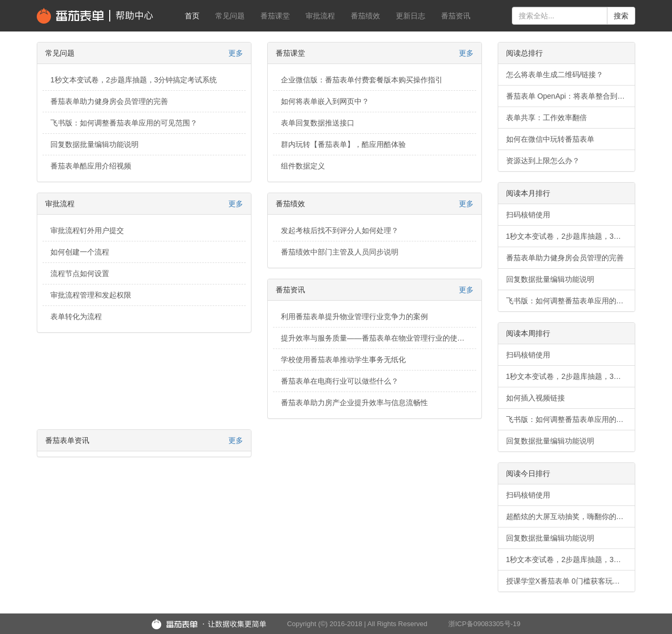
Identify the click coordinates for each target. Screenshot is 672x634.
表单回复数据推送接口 (318, 123)
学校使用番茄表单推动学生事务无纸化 (343, 360)
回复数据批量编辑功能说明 (94, 144)
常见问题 (230, 16)
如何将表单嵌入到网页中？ (325, 101)
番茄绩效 (365, 16)
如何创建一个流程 (80, 252)
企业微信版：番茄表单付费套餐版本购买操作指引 (362, 80)
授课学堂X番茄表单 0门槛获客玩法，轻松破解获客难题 (571, 581)
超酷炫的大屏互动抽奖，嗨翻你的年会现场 (571, 516)
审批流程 (320, 16)
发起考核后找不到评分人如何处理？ (340, 230)
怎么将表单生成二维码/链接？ (555, 75)
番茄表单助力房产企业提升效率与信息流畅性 (354, 403)
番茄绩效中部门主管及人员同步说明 (340, 252)
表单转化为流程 (76, 316)
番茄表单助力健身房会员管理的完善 (109, 101)
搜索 (621, 16)
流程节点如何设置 (80, 273)
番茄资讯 (456, 16)
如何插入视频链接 (535, 398)
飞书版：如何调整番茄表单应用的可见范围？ (124, 123)
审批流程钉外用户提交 (87, 230)
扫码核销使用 (528, 215)
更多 (236, 53)
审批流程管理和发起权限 (91, 295)
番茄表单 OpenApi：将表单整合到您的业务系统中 (571, 96)
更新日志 (411, 16)
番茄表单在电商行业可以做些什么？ (340, 381)
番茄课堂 (275, 16)
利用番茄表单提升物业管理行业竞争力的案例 (354, 316)
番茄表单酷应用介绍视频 (91, 166)
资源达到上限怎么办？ (543, 161)
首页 (192, 16)
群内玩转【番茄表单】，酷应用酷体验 (343, 144)
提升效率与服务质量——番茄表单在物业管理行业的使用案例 (379, 338)
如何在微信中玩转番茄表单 (550, 139)
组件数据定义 (303, 166)
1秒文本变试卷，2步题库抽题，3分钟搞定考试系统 (134, 80)
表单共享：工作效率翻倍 (547, 118)
